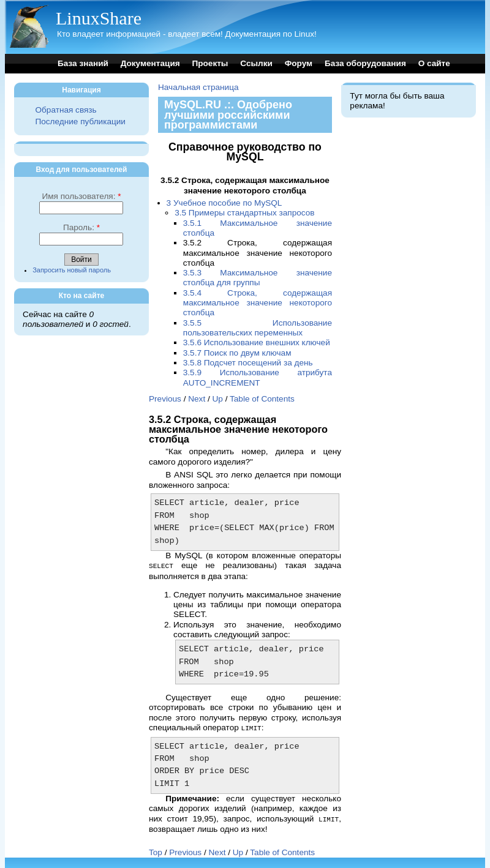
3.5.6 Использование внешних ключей (257, 342)
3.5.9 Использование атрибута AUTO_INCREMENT (258, 377)
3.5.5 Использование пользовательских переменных (258, 328)
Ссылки (256, 63)
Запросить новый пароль (72, 270)
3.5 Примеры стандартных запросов (244, 213)
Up (218, 399)
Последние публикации (80, 122)
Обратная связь (66, 110)
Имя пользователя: (81, 196)
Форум (299, 63)
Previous (165, 399)
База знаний (83, 63)
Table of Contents (262, 399)
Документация (150, 63)
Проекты (210, 63)
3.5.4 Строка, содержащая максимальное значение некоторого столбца (258, 303)
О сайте (434, 63)
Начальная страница (198, 87)
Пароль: (81, 227)
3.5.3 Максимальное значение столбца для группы (258, 278)
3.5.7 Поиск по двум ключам (237, 353)
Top (156, 851)
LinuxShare (99, 18)
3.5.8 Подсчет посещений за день (248, 363)
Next (197, 399)
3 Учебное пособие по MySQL (224, 203)
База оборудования (365, 63)
